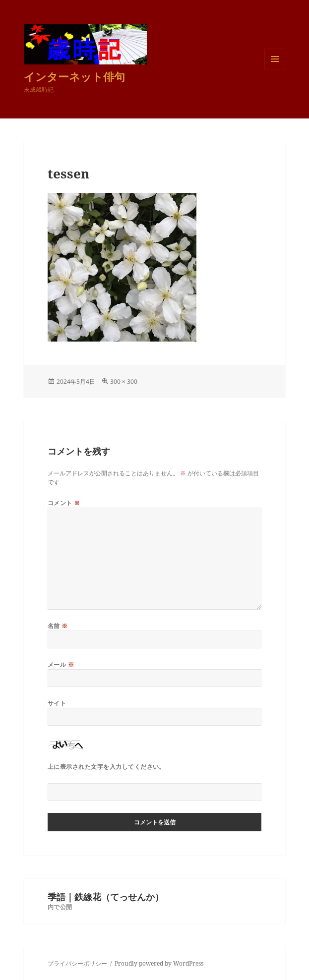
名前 (58, 626)
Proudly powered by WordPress (159, 963)
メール (61, 664)
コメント (64, 503)
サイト (57, 703)
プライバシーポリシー (77, 963)
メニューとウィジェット (275, 69)
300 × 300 (124, 381)
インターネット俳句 (74, 76)
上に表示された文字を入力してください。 (106, 767)
